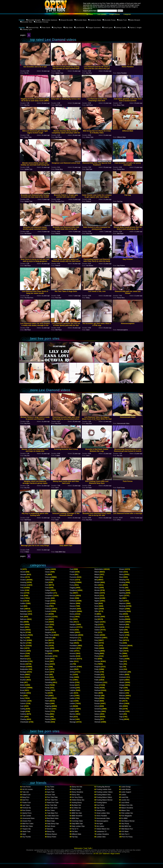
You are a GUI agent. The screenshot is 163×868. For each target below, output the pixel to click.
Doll (46, 653)
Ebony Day (51, 832)
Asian (22, 598)
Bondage (23, 672)
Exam (47, 675)
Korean (72, 685)
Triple (121, 661)
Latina (72, 696)
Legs (71, 701)
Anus (22, 593)
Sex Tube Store (52, 808)
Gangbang (73, 590)
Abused (23, 572)
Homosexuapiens (102, 821)
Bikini (22, 648)
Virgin (121, 688)
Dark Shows (51, 826)
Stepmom (122, 603)
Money (97, 588)
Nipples (97, 601)
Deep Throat (49, 635)
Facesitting (49, 682)
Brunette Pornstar (42, 22)
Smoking (122, 582)
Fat (46, 693)
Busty (22, 698)
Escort (47, 672)
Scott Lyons (108, 28)
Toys (121, 656)
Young (121, 719)
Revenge (97, 696)
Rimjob (97, 701)
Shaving (97, 719)
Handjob (73, 625)
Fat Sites (75, 832)
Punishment (98, 682)
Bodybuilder (24, 669)
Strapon (122, 609)
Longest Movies (115, 14)
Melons (97, 574)
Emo (47, 667)
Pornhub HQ (27, 808)
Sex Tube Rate (52, 805)
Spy (120, 598)
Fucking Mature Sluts (104, 795)
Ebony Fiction (52, 837)
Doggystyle (49, 651)
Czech (47, 625)
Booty (22, 677)
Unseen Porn (27, 821)
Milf (96, 580)
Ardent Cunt (26, 795)
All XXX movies (28, 789)
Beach (22, 627)
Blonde (23, 664)
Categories (127, 14)
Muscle (97, 596)
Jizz (71, 675)
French (72, 580)
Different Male (76, 834)
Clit (46, 574)
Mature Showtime (127, 808)
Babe (22, 609)
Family (47, 688)
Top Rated (89, 14)
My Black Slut (76, 805)
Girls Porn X (125, 834)
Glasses (72, 606)
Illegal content (115, 854)
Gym (71, 619)
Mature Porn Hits (127, 805)
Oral (96, 619)
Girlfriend (73, 601)
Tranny (121, 659)
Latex (72, 693)
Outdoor (97, 630)
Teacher (122, 635)
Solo (121, 585)
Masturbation (99, 569)
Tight (121, 648)
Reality (97, 688)
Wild (121, 709)
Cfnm (22, 717)
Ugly (121, 667)
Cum (47, 614)
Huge (72, 643)
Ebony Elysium (52, 834)
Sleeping (122, 580)
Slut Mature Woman (128, 821)
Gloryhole (73, 609)
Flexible (48, 722)
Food (71, 569)
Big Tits (23, 646)
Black (22, 656)
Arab (22, 596)
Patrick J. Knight (135, 28)
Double (47, 659)
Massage (73, 722)
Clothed (48, 580)
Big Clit (23, 638)
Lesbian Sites (101, 837)
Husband (73, 648)
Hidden (72, 632)
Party (96, 640)
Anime (22, 590)
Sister (121, 572)
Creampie (48, 609)
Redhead (98, 690)
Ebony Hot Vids (77, 787)
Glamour (73, 603)
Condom (48, 598)
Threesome (123, 646)
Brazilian (23, 680)
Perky (96, 646)
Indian (72, 651)
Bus (22, 696)
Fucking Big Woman (103, 787)
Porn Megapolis (127, 816)
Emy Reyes (58, 28)
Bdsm (22, 625)
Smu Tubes (51, 810)
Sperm (121, 596)
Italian (72, 661)
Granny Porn (101, 810)
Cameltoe (23, 701)
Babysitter (24, 611)
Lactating (73, 688)
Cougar (47, 601)
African (23, 577)
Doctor (47, 648)
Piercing (97, 651)
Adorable (23, 574)
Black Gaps (51, 821)
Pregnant (98, 667)
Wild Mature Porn (127, 829)
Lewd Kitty (125, 797)
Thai (121, 643)
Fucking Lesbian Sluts (104, 789)
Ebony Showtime (77, 792)
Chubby (48, 569)
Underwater (123, 672)
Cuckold (48, 611)
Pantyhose (98, 638)
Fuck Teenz (100, 805)
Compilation (49, 596)
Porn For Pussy (127, 837)
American (23, 585)
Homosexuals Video (103, 818)
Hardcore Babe (96, 20)
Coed (47, 588)
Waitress (122, 693)
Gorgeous (73, 611)
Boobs (22, 675)
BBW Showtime (77, 816)
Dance (47, 630)
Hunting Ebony (77, 803)
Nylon (96, 609)
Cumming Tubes (77, 821)
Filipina (47, 704)
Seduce (97, 714)
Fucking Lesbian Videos (105, 792)
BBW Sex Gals (77, 813)
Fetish (47, 701)
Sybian (121, 630)
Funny (72, 585)
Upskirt (121, 680)
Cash (22, 706)
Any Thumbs (27, 837)
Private (97, 672)
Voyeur (121, 690)
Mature (97, 572)
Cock (47, 585)
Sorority (122, 588)
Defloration (49, 638)
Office (96, 611)
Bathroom (23, 619)
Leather (72, 698)
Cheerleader (24, 722)
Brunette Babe (81, 20)
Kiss (71, 680)
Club (47, 582)
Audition (23, 603)
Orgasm (97, 622)
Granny (72, 614)
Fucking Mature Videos (104, 797)
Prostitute (98, 677)
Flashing (48, 719)
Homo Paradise (102, 816)
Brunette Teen (27, 22)
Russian (97, 704)
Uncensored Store (28, 818)
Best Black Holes (53, 818)
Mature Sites (126, 810)
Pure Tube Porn (52, 800)
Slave (121, 577)
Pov (96, 664)
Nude (96, 603)
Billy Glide (69, 28)
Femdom (48, 698)
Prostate (97, 675)
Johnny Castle (121, 28)
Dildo (47, 643)
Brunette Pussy (110, 20)
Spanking (122, 593)
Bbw (22, 622)
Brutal (22, 690)
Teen (121, 640)
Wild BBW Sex (126, 826)
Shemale (97, 722)
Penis (96, 643)
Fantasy (48, 690)
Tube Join (26, 792)
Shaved (97, 717)
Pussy (97, 685)
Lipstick (72, 711)
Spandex (122, 590)
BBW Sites (75, 818)
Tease (121, 638)
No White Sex (76, 808)
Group (72, 617)
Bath (22, 617)
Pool (96, 659)
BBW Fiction (76, 810)
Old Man (97, 617)
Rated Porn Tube (53, 803)
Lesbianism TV (102, 832)
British (22, 685)
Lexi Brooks (80, 28)
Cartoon (23, 704)
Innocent (73, 653)
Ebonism (50, 829)
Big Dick (23, 643)
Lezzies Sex (125, 800)
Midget (97, 577)
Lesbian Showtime (103, 834)
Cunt (47, 619)
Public (97, 680)
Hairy (71, 622)
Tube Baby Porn (52, 813)
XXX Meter (125, 832)
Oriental (97, 627)
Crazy (47, 606)
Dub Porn (26, 800)
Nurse (96, 606)
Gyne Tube (51, 792)
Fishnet (47, 711)
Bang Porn (26, 797)
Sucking (122, 619)
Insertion (73, 656)
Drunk (47, 661)
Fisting (47, 714)
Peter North (46, 28)
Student (122, 617)
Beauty (23, 630)
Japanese (73, 667)
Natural (97, 598)
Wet (120, 701)
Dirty (47, 646)
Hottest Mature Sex (103, 829)
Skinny (121, 574)
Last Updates (102, 14)
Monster (97, 590)
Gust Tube (51, 789)
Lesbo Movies (126, 789)
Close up (48, 577)
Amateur (23, 580)
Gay (71, 593)
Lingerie (72, 709)
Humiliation (73, 646)
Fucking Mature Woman (105, 800)
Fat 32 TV (75, 829)
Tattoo (121, 632)
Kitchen (72, 682)
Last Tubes (26, 805)
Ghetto (72, 598)
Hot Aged (100, 824)
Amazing (23, 582)
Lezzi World (125, 803)
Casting (23, 709)
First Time (48, 709)
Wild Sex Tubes (28, 826)
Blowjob (23, 667)
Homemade (74, 635)
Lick (71, 706)
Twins (121, 664)
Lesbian (72, 704)
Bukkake (23, 693)
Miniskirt (97, 582)
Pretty (96, 669)
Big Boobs (24, 635)
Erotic (47, 669)
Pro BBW (124, 818)
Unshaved (123, 677)
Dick (46, 640)
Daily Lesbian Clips (78, 826)
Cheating (23, 719)
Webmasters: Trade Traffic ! (83, 848)
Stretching (123, 611)
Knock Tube (51, 795)
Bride (22, 682)
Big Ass (23, 632)
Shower (122, 569)
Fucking (72, 582)
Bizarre (23, 653)
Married (72, 719)
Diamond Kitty (33, 28)
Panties (97, 635)
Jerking (72, 672)
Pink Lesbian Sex (127, 813)
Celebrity (23, 714)
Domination (49, 656)
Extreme (48, 680)
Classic (47, 572)
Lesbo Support (126, 792)
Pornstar (97, 661)
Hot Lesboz (100, 826)
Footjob (72, 572)
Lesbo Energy (126, 787)
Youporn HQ (26, 829)
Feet (46, 696)
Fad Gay (75, 837)
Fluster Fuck (26, 803)
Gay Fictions (101, 808)
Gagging (73, 588)
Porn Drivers (27, 810)
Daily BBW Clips (77, 824)
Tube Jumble (27, 816)
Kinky (72, 677)
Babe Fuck (123, 20)
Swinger (122, 627)
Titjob (121, 651)
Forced (72, 574)
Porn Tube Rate (52, 797)
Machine (73, 714)
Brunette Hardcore (51, 20)
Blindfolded (24, 661)
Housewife (73, 640)
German (72, 596)
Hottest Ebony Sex (78, 800)
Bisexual (23, 651)
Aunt (22, 606)
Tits (120, 653)
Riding (97, 698)
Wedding (122, 698)
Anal (22, 588)
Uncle (121, 669)
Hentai (72, 630)
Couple (47, 603)
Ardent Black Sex (53, 816)
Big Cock (23, 640)
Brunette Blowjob (34, 20)
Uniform (122, 675)
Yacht (121, 714)
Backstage (24, 614)
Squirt (121, 601)
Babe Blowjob (135, 20)
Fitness (47, 717)
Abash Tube (26, 832)
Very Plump (125, 824)
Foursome (73, 577)
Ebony (47, 664)
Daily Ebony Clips (53, 824)
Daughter (48, 632)
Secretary (98, 711)
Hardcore (73, 627)
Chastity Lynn (27, 29)
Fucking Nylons (102, 803)
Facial (47, 685)
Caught (23, 711)
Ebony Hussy (76, 789)
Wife (121, 706)
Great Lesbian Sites (103, 813)
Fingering (48, 706)
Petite (96, 648)
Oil (95, 614)
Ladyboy (73, 690)
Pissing (97, 653)
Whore (121, 704)
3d (21, 569)
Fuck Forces (26, 787)
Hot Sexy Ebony (77, 797)
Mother (97, 593)
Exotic (47, 677)
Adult (24, 834)
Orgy (96, 625)
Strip (121, 614)
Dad (46, 627)
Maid (71, 717)
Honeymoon (74, 638)
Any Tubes (51, 787)
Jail (71, 664)
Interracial (73, 659)
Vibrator (122, 682)
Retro (96, 693)
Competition (49, 593)
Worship (122, 711)
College (48, 590)
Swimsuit (122, 625)
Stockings (122, 606)
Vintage (122, 685)
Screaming (98, 709)
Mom (96, 585)
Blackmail (23, 659)
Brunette (23, 688)
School (97, 706)
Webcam (122, 696)
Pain (96, 632)
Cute (47, 622)
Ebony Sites (76, 795)
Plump (97, 656)
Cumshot (48, 617)
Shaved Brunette (67, 20)
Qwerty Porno (27, 813)
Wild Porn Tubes (28, 824)
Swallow (122, 622)
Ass (21, 601)
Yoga (121, 717)
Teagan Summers (94, 28)
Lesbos (124, 795)
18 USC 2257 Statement (101, 854)
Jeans (72, 669)
